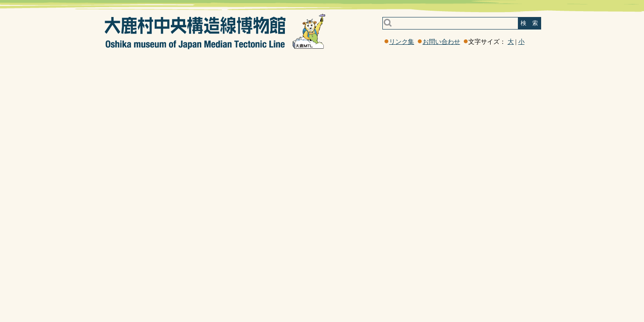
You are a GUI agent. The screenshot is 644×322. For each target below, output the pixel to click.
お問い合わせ (441, 42)
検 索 (529, 23)
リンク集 (402, 42)
